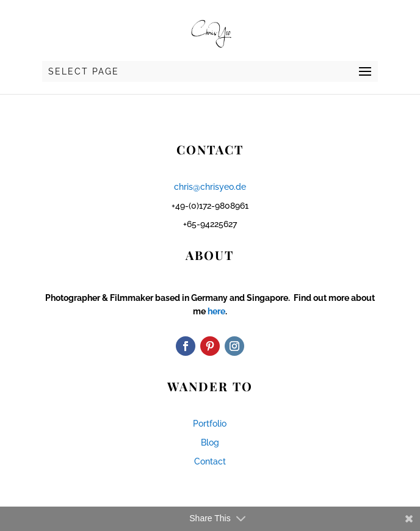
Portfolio (210, 424)
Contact (210, 461)
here (216, 311)
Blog (210, 442)
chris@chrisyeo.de (210, 187)
